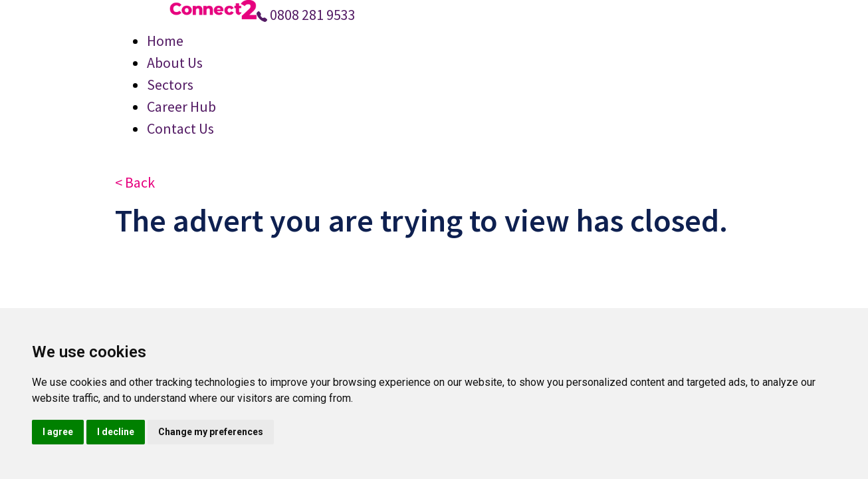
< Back (135, 182)
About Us (175, 63)
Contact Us (180, 128)
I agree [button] (58, 432)
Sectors (170, 84)
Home (165, 41)
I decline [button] (116, 432)
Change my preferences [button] (211, 432)
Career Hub (181, 106)
